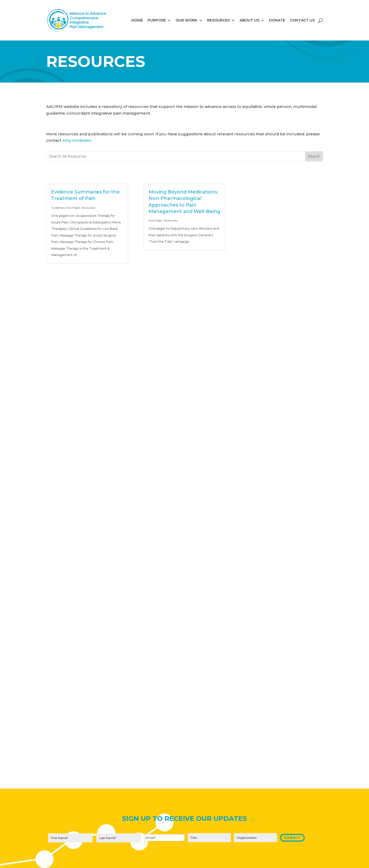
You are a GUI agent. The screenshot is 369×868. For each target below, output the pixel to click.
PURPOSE (157, 21)
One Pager (73, 208)
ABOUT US (249, 21)
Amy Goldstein (77, 140)
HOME (137, 21)
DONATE (277, 21)
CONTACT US (302, 21)
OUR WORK (186, 21)
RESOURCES (218, 21)
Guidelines (58, 208)
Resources (88, 208)
